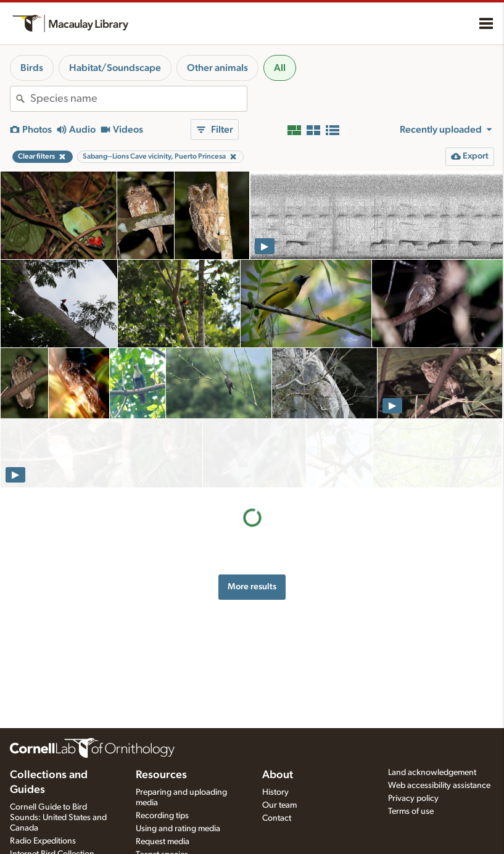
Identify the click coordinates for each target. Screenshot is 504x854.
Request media (163, 842)
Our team (279, 805)
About (278, 775)
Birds (32, 68)
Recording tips (162, 816)
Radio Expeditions (43, 841)
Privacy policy (413, 798)
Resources (161, 775)
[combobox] (138, 99)
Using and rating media (178, 829)
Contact (277, 818)
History (275, 792)
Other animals (217, 68)
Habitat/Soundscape (115, 68)
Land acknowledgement (432, 773)
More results (252, 517)
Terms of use (411, 811)
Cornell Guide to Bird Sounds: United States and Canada (58, 818)
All (280, 68)
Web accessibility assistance (439, 786)
